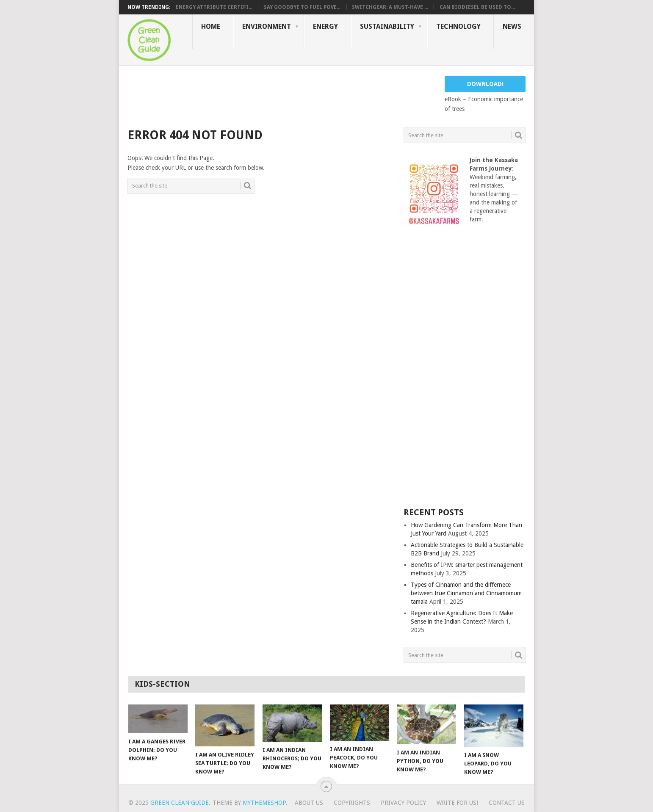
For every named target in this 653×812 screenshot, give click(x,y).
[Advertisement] (282, 95)
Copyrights (352, 803)
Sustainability (387, 26)
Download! (485, 84)
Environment (267, 26)
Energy (325, 26)
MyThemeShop (264, 803)
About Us (309, 803)
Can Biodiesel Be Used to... (477, 7)
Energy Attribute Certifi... (214, 7)
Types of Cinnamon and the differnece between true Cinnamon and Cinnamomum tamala (466, 593)
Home (211, 26)
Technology (458, 26)
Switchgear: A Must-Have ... (390, 7)
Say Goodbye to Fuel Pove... (302, 7)
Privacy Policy (403, 803)
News (512, 26)
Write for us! (457, 803)
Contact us (507, 803)
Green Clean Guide (180, 803)
